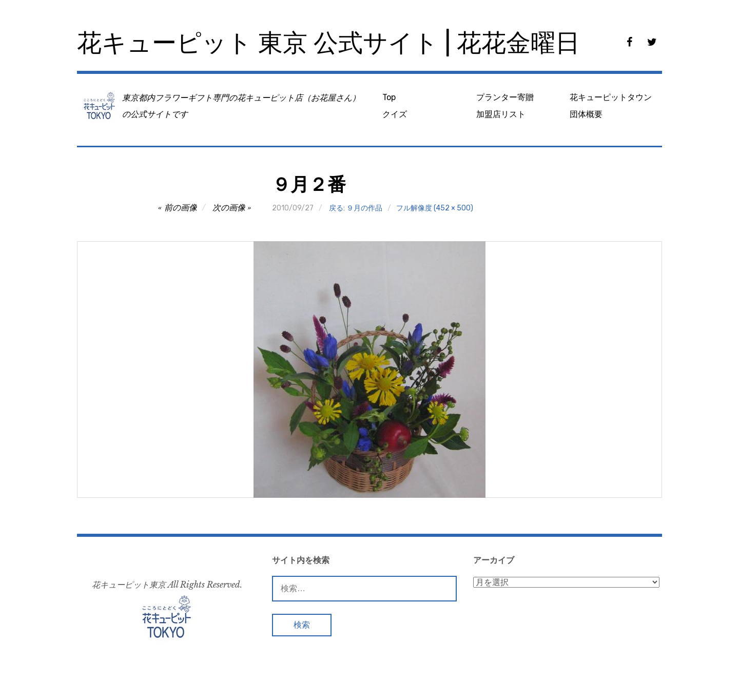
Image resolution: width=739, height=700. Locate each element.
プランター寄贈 (505, 97)
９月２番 (309, 184)
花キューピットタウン (611, 97)
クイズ (395, 114)
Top (389, 97)
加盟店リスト (501, 114)
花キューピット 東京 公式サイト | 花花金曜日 (328, 43)
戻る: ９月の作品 (356, 208)
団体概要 (586, 114)
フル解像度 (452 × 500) (435, 208)
